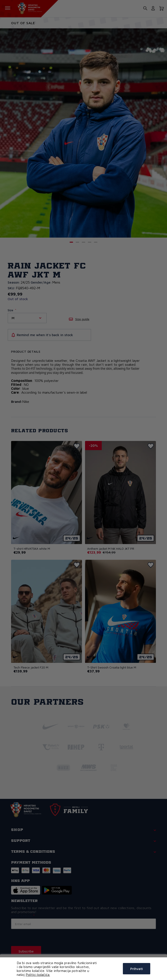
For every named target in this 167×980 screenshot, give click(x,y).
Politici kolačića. (38, 975)
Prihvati (137, 969)
